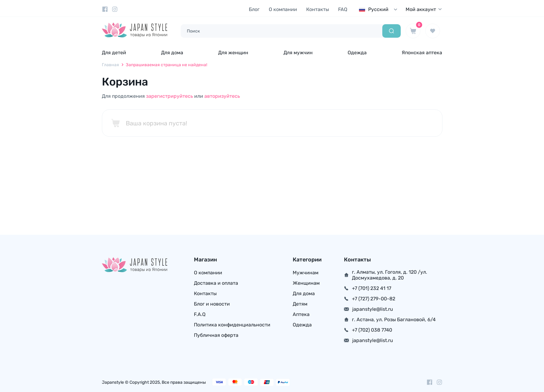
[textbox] (380, 9)
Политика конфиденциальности (232, 325)
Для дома (172, 53)
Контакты (318, 9)
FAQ (343, 9)
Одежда (357, 53)
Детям (300, 304)
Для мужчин (298, 53)
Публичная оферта (216, 335)
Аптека (301, 314)
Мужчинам (306, 273)
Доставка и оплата (216, 283)
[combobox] (380, 9)
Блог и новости (212, 304)
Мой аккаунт (424, 9)
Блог (254, 9)
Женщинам (306, 283)
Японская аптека (422, 53)
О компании (283, 9)
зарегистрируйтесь (170, 96)
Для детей (114, 53)
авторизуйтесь (222, 96)
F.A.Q (200, 314)
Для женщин (233, 53)
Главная (110, 65)
